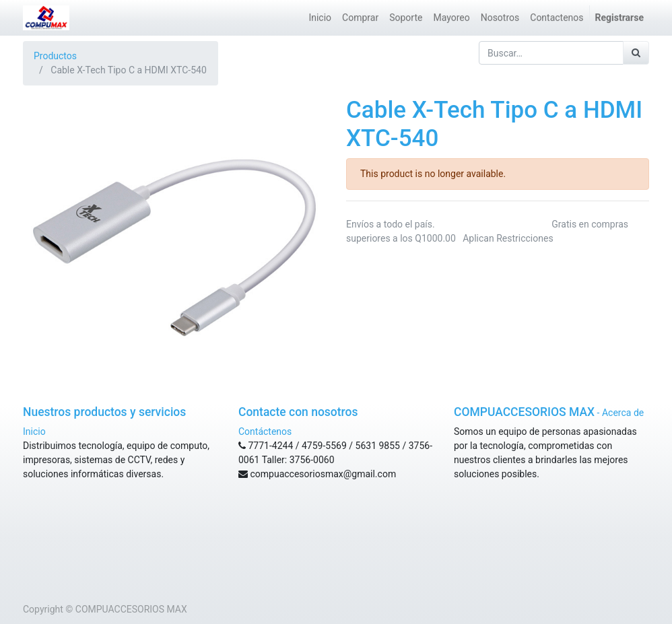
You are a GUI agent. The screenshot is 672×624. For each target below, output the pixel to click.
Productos (55, 56)
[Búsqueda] (636, 53)
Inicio (34, 431)
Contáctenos (265, 431)
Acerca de (623, 413)
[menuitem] (320, 18)
